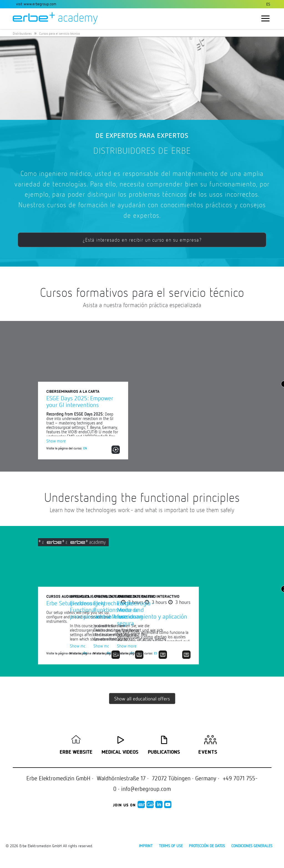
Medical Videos (120, 752)
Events (208, 752)
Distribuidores (22, 33)
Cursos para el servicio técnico (59, 33)
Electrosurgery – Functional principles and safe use (191, 610)
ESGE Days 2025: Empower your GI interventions (80, 401)
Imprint (146, 846)
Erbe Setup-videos (69, 603)
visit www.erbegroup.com (36, 4)
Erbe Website (76, 752)
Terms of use (171, 846)
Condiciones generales (252, 846)
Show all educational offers (142, 699)
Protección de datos (207, 846)
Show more (56, 441)
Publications (164, 752)
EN (85, 448)
